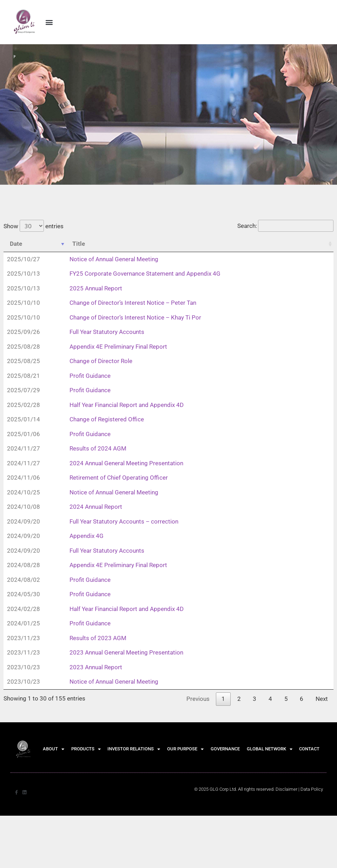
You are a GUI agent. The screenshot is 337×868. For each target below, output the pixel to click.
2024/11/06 (24, 478)
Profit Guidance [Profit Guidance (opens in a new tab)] (90, 376)
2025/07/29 (24, 390)
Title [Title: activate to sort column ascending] (79, 244)
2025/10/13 (24, 274)
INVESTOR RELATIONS (134, 749)
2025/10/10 (24, 303)
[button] (49, 22)
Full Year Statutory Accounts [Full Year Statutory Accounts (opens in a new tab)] (107, 332)
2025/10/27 (24, 259)
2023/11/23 (24, 638)
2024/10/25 (24, 493)
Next (322, 699)
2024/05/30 (24, 594)
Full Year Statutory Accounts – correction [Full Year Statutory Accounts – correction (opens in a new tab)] (124, 522)
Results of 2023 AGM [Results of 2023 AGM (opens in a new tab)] (98, 638)
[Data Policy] (312, 790)
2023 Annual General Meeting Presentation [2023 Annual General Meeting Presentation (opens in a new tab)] (126, 653)
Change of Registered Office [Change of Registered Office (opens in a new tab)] (107, 420)
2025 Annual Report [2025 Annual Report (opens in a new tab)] (96, 289)
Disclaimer (286, 790)
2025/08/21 (24, 376)
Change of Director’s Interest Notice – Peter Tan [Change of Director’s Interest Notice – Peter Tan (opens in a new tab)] (133, 303)
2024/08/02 (24, 580)
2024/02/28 (24, 609)
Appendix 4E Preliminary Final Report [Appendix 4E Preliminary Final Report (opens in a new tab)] (118, 347)
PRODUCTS (86, 749)
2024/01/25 (24, 624)
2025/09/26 (24, 332)
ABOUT (54, 749)
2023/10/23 (24, 668)
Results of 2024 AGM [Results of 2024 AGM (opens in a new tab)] (98, 449)
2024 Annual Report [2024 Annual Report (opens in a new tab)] (96, 507)
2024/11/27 (24, 449)
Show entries (34, 226)
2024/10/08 (24, 507)
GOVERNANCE (225, 749)
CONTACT (309, 749)
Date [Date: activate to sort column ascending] (16, 244)
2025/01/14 (24, 420)
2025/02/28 (24, 405)
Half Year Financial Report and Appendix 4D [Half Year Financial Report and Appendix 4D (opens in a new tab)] (127, 405)
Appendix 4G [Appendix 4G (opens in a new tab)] (87, 536)
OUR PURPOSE (185, 749)
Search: (285, 226)
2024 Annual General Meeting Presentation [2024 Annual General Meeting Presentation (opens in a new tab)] (126, 463)
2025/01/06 (24, 434)
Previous (198, 699)
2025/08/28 (24, 347)
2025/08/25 (24, 361)
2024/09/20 (24, 522)
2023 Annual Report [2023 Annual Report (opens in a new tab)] (96, 668)
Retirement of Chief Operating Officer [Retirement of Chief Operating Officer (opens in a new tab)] (119, 478)
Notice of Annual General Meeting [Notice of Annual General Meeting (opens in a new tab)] (114, 259)
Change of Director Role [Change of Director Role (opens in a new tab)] (101, 361)
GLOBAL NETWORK (270, 749)
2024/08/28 (24, 565)
